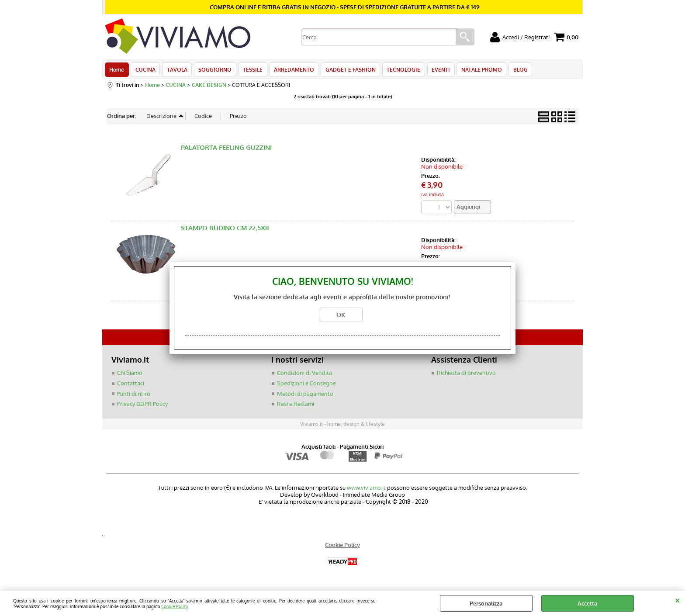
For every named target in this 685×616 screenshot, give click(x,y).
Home (117, 71)
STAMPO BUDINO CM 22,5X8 (225, 230)
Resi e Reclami (296, 406)
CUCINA (145, 71)
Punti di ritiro (134, 396)
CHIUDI (677, 599)
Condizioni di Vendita (304, 375)
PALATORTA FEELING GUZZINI (226, 150)
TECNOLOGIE (398, 71)
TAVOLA (175, 71)
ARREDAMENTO (290, 71)
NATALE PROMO (475, 71)
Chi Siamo (130, 375)
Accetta (587, 603)
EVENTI (435, 71)
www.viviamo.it (366, 490)
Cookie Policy (175, 606)
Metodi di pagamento (305, 396)
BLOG (513, 71)
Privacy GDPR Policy (142, 406)
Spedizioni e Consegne (306, 386)
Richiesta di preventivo (466, 375)
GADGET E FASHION (346, 71)
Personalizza (486, 603)
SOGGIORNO (213, 71)
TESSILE (250, 71)
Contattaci (131, 386)
